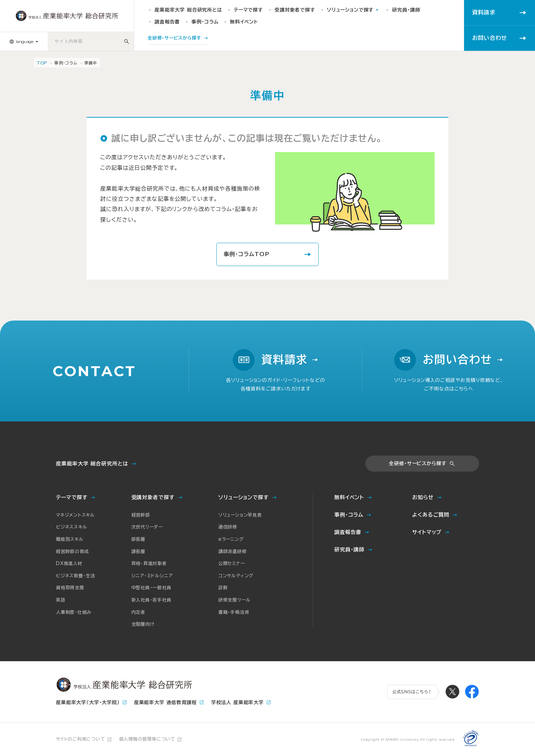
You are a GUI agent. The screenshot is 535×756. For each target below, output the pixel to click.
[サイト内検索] (127, 41)
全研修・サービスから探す (418, 463)
